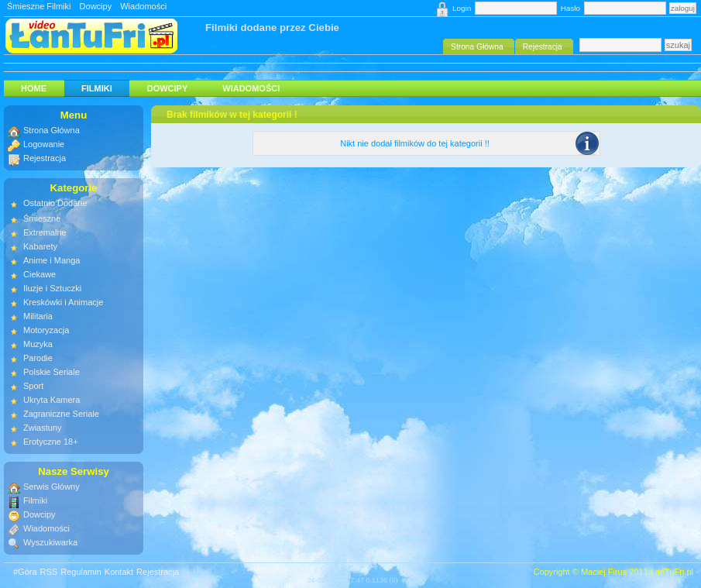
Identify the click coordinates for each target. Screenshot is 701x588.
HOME (34, 88)
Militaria (38, 316)
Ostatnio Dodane (55, 203)
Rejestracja (45, 158)
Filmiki (97, 88)
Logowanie (44, 144)
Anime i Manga (52, 260)
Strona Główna (52, 130)
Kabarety (40, 246)
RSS (49, 572)
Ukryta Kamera (52, 400)
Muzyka (38, 344)
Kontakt (119, 572)
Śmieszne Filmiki (39, 6)
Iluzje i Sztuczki (52, 288)
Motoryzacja (46, 330)
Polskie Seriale (52, 372)
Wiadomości (143, 6)
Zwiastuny (43, 428)
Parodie (38, 358)
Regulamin (81, 572)
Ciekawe (40, 274)
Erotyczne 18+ (51, 442)
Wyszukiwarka (50, 542)
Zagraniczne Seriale (61, 414)
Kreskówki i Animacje (63, 302)
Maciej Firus (604, 572)
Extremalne (45, 232)
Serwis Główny (52, 487)
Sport (33, 386)
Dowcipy (96, 6)
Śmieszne (42, 218)
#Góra (25, 572)
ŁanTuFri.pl (672, 572)
